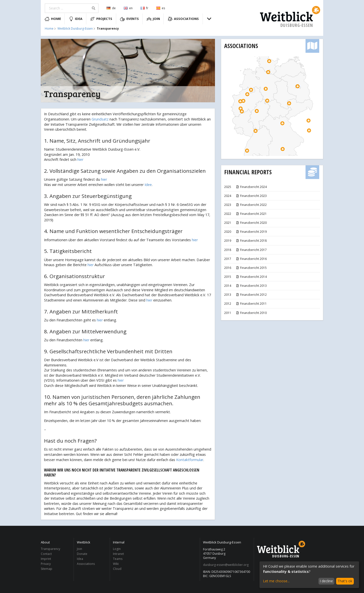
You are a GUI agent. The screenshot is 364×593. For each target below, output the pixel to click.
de (111, 8)
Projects (101, 19)
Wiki (116, 564)
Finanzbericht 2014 (251, 277)
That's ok (345, 581)
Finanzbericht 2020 (251, 223)
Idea (76, 19)
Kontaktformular (190, 460)
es (161, 8)
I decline (326, 581)
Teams (118, 559)
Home (53, 19)
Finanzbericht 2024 (251, 187)
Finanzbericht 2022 (251, 205)
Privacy (46, 564)
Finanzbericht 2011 (251, 304)
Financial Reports (248, 172)
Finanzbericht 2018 (251, 241)
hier (80, 159)
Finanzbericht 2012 (251, 295)
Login (117, 549)
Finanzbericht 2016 (251, 259)
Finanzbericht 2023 (251, 196)
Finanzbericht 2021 (251, 214)
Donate (82, 554)
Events (129, 19)
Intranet (118, 554)
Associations (183, 19)
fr (144, 8)
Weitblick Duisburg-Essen (75, 29)
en (128, 8)
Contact (46, 554)
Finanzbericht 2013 (251, 286)
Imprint (46, 559)
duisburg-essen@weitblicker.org (226, 565)
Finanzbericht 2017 (251, 250)
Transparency (51, 549)
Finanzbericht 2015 (251, 268)
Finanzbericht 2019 (251, 232)
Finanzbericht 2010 (251, 313)
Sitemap (47, 569)
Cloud (117, 569)
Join (153, 19)
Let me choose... (276, 581)
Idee (148, 185)
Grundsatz (100, 119)
